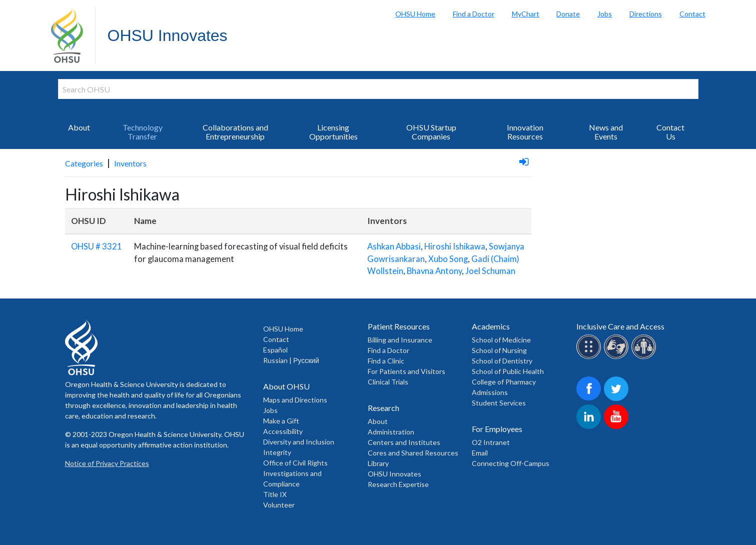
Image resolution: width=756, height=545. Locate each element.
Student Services (499, 403)
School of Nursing (499, 350)
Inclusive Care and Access (620, 326)
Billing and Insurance (400, 340)
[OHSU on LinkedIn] (590, 427)
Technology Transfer (143, 132)
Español (275, 350)
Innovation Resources (525, 132)
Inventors (130, 163)
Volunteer (279, 505)
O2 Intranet (491, 442)
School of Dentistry (502, 361)
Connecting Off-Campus (511, 463)
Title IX (275, 494)
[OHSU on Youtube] (618, 427)
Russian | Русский (291, 360)
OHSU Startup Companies (431, 132)
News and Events (606, 132)
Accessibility (283, 431)
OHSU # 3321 (97, 246)
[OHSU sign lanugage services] (618, 357)
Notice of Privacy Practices (107, 463)
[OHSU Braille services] (590, 357)
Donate (568, 14)
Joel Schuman (490, 271)
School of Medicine (501, 340)
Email (480, 453)
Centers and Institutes (404, 442)
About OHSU (286, 386)
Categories (84, 163)
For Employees (497, 429)
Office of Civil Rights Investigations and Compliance (295, 473)
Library (378, 463)
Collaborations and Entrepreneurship (235, 132)
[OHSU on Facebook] (590, 399)
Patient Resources (399, 326)
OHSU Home (415, 14)
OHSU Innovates (168, 35)
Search (746, 10)
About (79, 127)
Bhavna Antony (434, 271)
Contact (692, 14)
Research (384, 408)
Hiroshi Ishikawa (455, 246)
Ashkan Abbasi (394, 246)
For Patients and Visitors (407, 371)
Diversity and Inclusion (299, 442)
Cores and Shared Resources (413, 453)
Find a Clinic (386, 361)
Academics (491, 326)
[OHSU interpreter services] (645, 357)
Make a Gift (281, 421)
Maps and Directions (295, 400)
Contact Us (670, 132)
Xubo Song (448, 259)
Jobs (605, 14)
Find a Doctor (474, 14)
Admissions (490, 392)
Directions (646, 14)
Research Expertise (398, 484)
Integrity (277, 452)
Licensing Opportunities (333, 132)
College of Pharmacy (504, 382)
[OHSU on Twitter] (618, 399)
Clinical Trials (388, 382)
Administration (391, 432)
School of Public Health (508, 371)
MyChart (526, 14)
